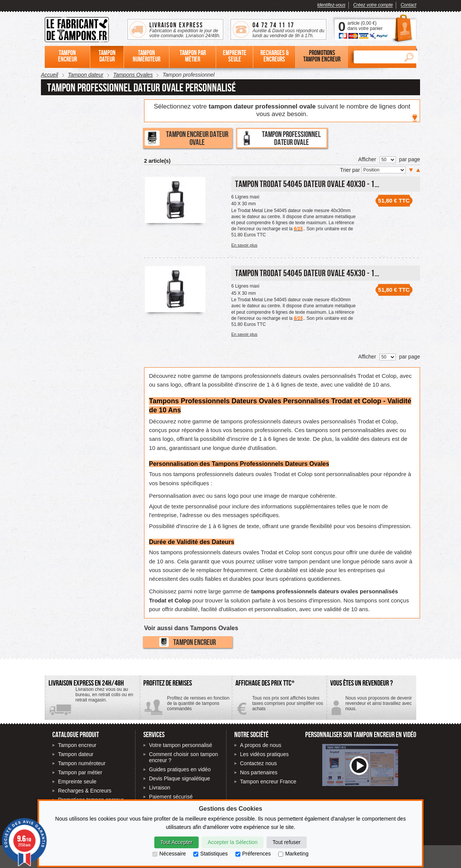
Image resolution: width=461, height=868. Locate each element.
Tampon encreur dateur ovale (187, 138)
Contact (408, 5)
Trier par (351, 170)
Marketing (293, 854)
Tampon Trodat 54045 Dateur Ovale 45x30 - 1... (307, 273)
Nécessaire (169, 854)
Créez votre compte (373, 5)
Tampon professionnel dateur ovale (280, 138)
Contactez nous (258, 763)
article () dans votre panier (365, 26)
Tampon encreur (187, 642)
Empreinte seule (77, 782)
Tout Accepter (176, 842)
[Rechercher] (377, 57)
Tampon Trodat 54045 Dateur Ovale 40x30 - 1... (307, 184)
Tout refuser (287, 842)
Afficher (367, 159)
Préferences (253, 854)
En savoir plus (244, 245)
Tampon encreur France (268, 782)
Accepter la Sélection (233, 842)
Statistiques (210, 854)
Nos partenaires (259, 772)
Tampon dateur (76, 754)
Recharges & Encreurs (85, 791)
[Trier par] (383, 170)
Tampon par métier (80, 772)
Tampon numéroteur (82, 763)
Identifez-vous (332, 5)
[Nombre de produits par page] (388, 160)
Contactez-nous (371, 706)
